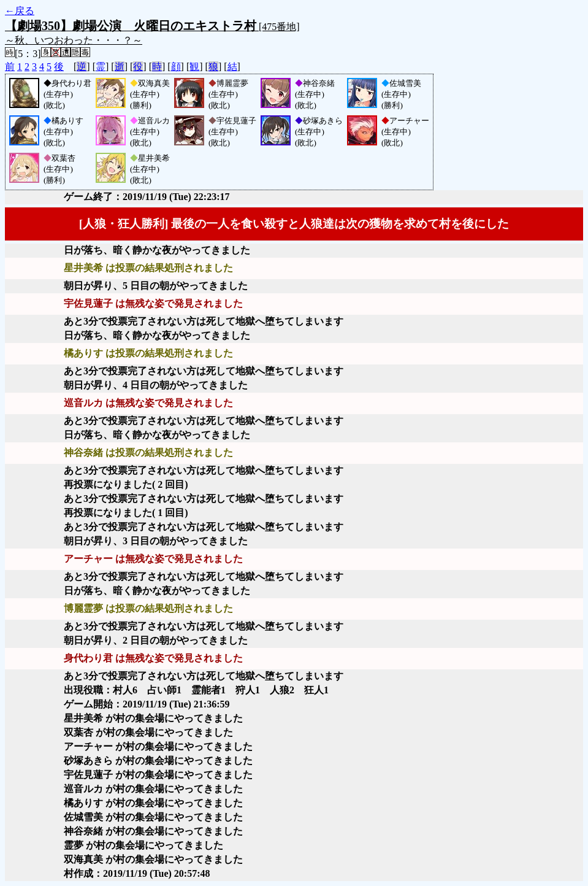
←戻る (20, 11)
